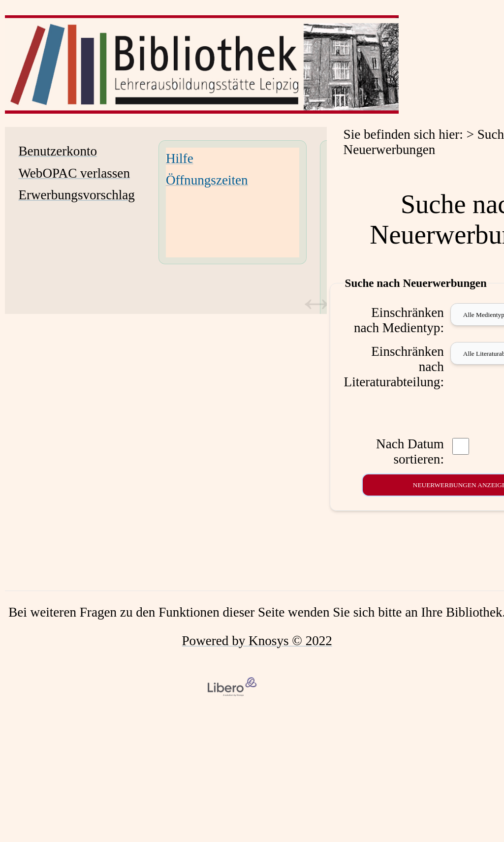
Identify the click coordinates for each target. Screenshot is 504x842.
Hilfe (180, 158)
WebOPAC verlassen (74, 173)
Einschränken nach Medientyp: (399, 320)
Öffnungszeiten (207, 180)
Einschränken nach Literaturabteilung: (394, 367)
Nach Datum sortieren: (410, 452)
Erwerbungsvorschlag (77, 195)
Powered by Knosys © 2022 (257, 641)
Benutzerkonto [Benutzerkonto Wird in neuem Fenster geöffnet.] (58, 151)
